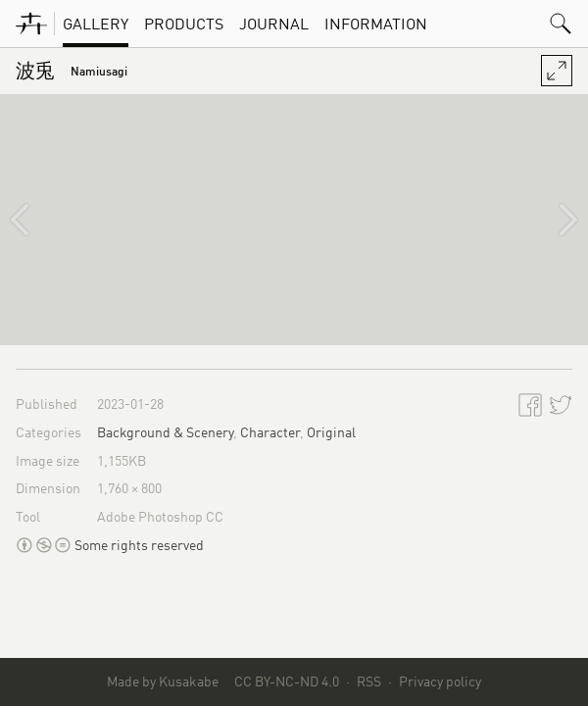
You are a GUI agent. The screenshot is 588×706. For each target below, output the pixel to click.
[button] (561, 24)
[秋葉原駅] (35, 220)
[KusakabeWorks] (31, 24)
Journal (274, 24)
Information (376, 24)
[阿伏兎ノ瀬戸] (553, 220)
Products (184, 24)
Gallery (96, 24)
